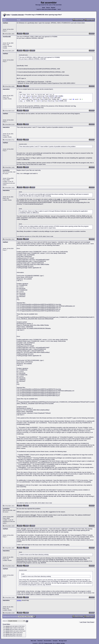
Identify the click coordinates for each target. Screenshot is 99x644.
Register (53, 8)
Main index (34, 641)
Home (44, 8)
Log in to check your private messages (47, 9)
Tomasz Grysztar (48, 643)
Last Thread (83, 622)
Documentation (48, 641)
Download (40, 641)
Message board (63, 641)
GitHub (58, 643)
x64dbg (19, 600)
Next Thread (91, 622)
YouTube (62, 643)
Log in (59, 9)
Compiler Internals (18, 15)
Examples (55, 641)
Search (48, 8)
